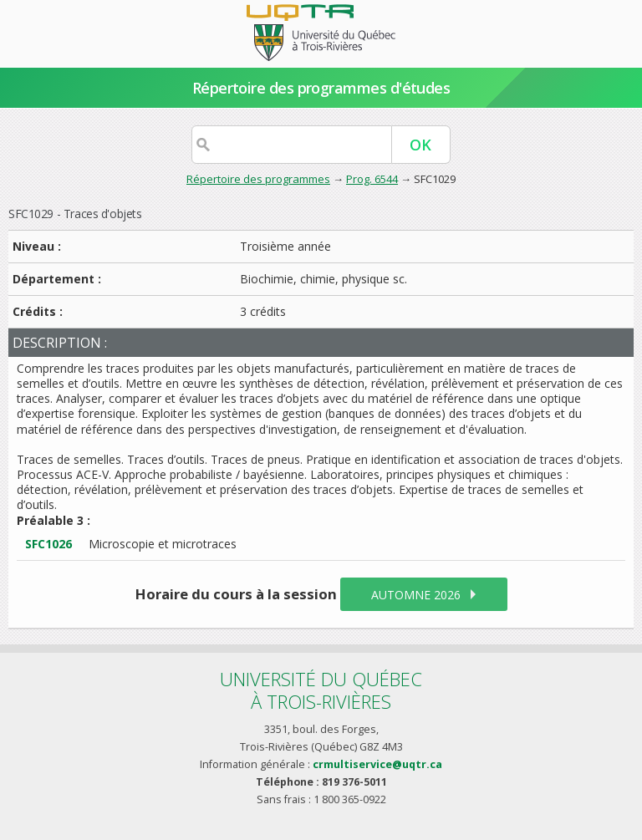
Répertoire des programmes (258, 179)
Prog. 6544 (372, 179)
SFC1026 (48, 544)
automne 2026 (416, 595)
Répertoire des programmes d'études (321, 88)
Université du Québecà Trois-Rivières (321, 690)
